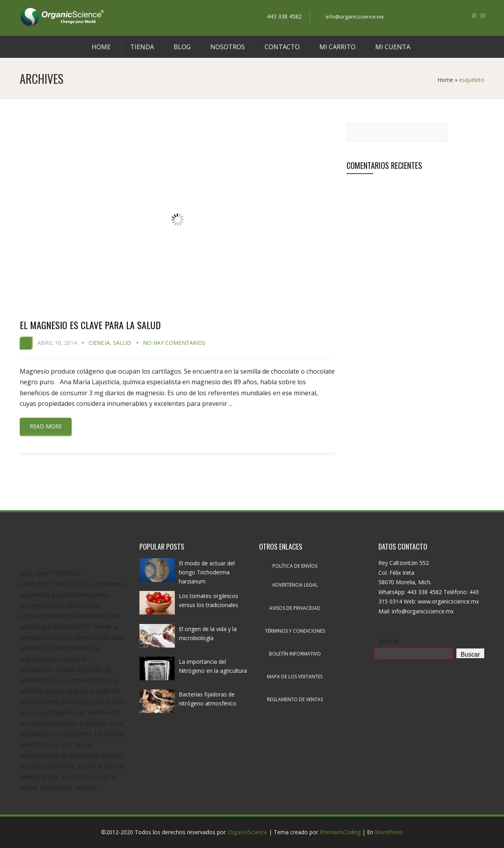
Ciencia (99, 343)
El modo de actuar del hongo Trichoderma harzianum (207, 572)
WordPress (389, 832)
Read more (46, 426)
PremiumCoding (340, 832)
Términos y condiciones (295, 631)
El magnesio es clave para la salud (90, 325)
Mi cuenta (393, 47)
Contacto (282, 47)
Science (247, 832)
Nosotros (228, 47)
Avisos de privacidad (295, 608)
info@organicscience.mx (355, 17)
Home (101, 47)
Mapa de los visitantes (295, 677)
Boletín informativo (295, 654)
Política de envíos (295, 566)
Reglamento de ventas (295, 699)
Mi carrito (337, 47)
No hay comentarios (174, 343)
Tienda (142, 47)
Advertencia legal (295, 585)
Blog (182, 47)
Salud (122, 343)
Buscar (389, 641)
